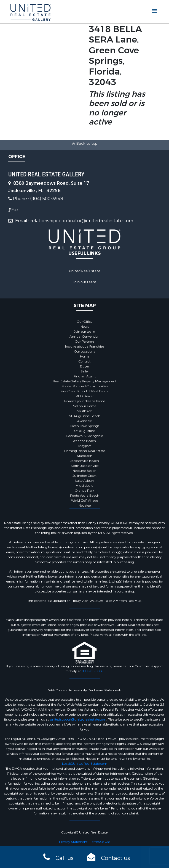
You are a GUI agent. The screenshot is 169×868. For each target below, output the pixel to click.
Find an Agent (85, 376)
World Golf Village (84, 501)
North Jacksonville (85, 466)
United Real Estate (85, 271)
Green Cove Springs (84, 426)
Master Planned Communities (85, 386)
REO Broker (84, 396)
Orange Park (85, 491)
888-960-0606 (92, 671)
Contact (84, 361)
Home (85, 356)
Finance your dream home (85, 401)
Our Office (85, 322)
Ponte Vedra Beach (85, 496)
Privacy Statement (73, 842)
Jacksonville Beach (84, 461)
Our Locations (84, 351)
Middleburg (84, 486)
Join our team (84, 282)
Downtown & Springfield (85, 436)
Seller (85, 371)
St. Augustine (84, 431)
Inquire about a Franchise (84, 346)
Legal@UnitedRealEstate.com (85, 764)
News (85, 327)
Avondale (84, 421)
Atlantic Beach (84, 441)
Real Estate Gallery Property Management (84, 381)
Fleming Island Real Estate (85, 451)
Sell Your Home (85, 406)
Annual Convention (84, 337)
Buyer (84, 366)
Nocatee (85, 506)
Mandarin (85, 456)
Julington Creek (84, 476)
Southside (85, 411)
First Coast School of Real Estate (84, 391)
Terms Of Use (100, 842)
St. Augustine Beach (85, 416)
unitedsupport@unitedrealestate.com (78, 719)
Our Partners (85, 342)
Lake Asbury (85, 481)
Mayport (84, 446)
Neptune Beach (84, 471)
